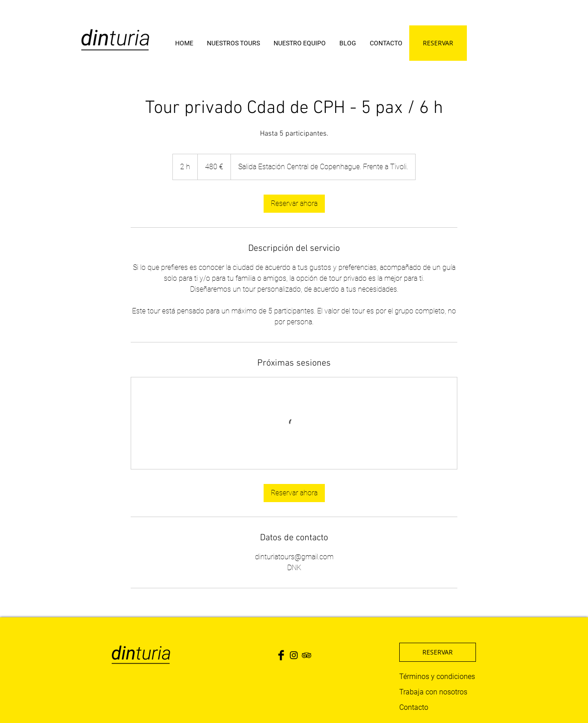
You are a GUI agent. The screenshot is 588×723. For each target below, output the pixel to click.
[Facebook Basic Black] (281, 655)
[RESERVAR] (438, 43)
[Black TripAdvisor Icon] (306, 655)
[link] (294, 204)
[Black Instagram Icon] (294, 655)
